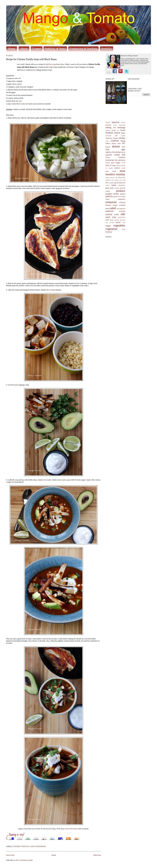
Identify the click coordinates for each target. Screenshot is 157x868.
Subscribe (68, 838)
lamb (107, 165)
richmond (122, 203)
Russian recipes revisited (115, 205)
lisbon (123, 165)
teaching (117, 220)
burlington (109, 136)
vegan (108, 226)
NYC (107, 183)
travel (118, 222)
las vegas (113, 165)
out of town (118, 183)
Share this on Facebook (60, 838)
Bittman (108, 130)
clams (107, 141)
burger (123, 133)
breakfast (109, 133)
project (123, 194)
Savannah (122, 211)
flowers (108, 157)
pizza (107, 188)
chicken (122, 138)
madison (117, 168)
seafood (109, 214)
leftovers (119, 165)
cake (116, 136)
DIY (124, 147)
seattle (116, 214)
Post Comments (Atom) (24, 860)
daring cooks (116, 144)
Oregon (111, 183)
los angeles (109, 168)
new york (122, 180)
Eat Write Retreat (72, 829)
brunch (117, 133)
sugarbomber (121, 217)
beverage (121, 127)
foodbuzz (122, 157)
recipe (123, 197)
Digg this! (20, 838)
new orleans (115, 180)
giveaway (122, 160)
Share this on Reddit (36, 838)
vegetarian (111, 229)
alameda (108, 122)
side (123, 214)
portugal (117, 188)
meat (122, 171)
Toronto (112, 223)
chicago (115, 138)
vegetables (119, 225)
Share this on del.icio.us (12, 838)
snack (108, 217)
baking (108, 127)
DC (124, 143)
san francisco (121, 209)
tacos (112, 220)
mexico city (114, 177)
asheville (108, 125)
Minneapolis (122, 177)
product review (112, 194)
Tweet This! (52, 838)
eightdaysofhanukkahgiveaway (115, 152)
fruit (116, 160)
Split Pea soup (51, 64)
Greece (108, 163)
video (124, 229)
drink (107, 149)
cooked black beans (18, 104)
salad (113, 208)
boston (114, 130)
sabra (107, 208)
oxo (124, 183)
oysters (108, 185)
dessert (116, 146)
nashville (108, 180)
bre (118, 130)
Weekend (109, 232)
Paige (55, 67)
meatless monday (115, 174)
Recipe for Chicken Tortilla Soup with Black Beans (32, 59)
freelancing (110, 160)
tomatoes (123, 220)
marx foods (111, 171)
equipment (109, 155)
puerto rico (117, 197)
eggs (123, 149)
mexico (108, 177)
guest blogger (116, 163)
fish (124, 155)
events (117, 155)
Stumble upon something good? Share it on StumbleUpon (28, 838)
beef (115, 128)
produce (121, 191)
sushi (107, 220)
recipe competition (115, 199)
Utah (124, 223)
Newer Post (10, 855)
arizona (123, 122)
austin (115, 125)
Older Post (97, 855)
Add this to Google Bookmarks (44, 838)
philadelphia (122, 185)
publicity (109, 196)
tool (107, 223)
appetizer (116, 122)
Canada (123, 136)
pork (112, 188)
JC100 (123, 163)
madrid (123, 168)
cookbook (115, 141)
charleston (109, 138)
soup (114, 217)
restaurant (111, 202)
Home (54, 855)
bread (123, 130)
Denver (108, 147)
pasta (114, 185)
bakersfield (122, 125)
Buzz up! (77, 838)
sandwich (110, 211)
